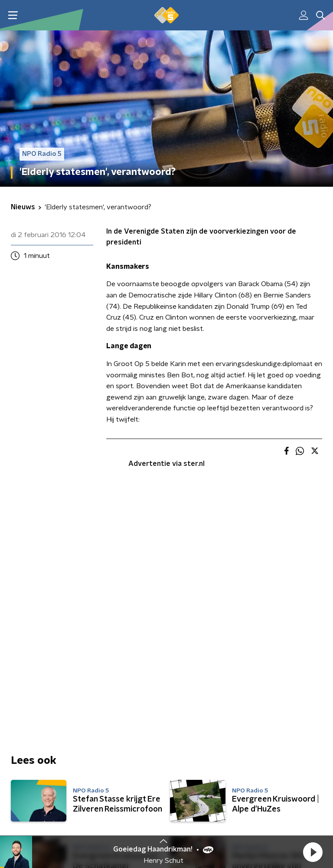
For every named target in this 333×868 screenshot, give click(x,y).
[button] (313, 852)
